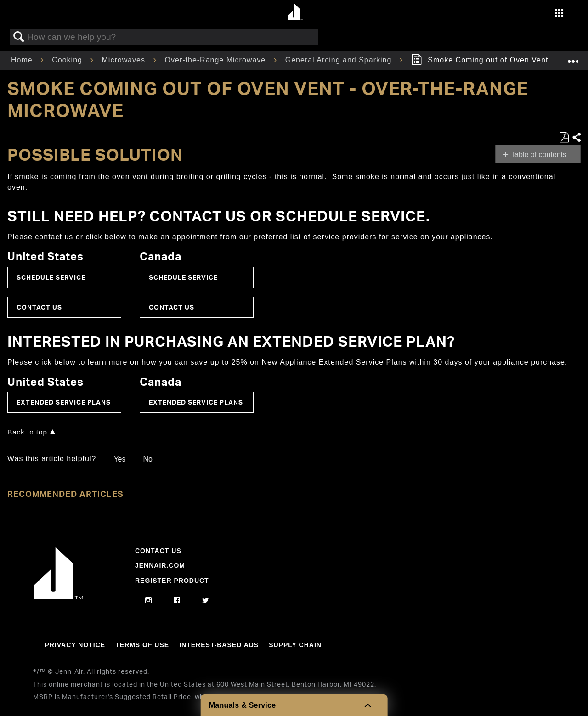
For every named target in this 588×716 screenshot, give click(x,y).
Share (576, 138)
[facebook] (177, 601)
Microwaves (125, 60)
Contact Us (39, 307)
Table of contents (539, 155)
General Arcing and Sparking (340, 60)
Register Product (172, 581)
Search (19, 37)
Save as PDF (564, 138)
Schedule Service (51, 277)
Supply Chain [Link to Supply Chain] (295, 645)
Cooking (68, 60)
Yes (119, 459)
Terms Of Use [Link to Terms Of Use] (142, 645)
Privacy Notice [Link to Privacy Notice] (75, 645)
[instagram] (149, 601)
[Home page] (295, 13)
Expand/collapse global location (573, 57)
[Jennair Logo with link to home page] (58, 597)
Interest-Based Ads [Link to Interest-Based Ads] (219, 645)
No (147, 459)
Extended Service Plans (64, 402)
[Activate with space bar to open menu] (559, 14)
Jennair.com (160, 565)
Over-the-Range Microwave (217, 60)
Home (23, 60)
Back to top (27, 432)
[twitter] (206, 601)
